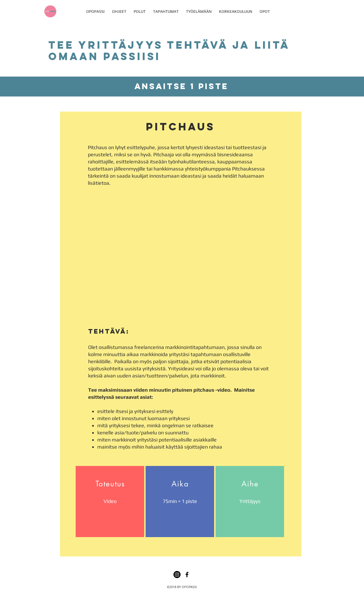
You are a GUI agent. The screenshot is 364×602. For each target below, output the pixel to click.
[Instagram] (177, 575)
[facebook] (187, 575)
